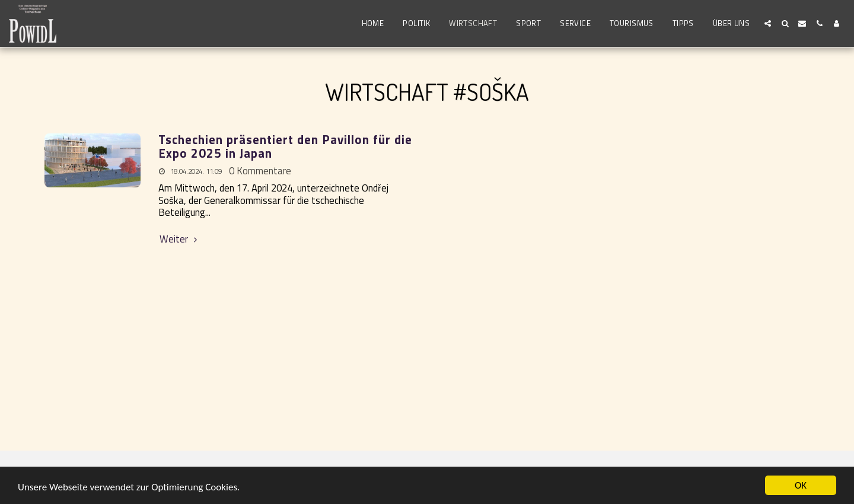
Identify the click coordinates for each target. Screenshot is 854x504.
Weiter (180, 239)
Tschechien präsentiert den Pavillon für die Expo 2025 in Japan (285, 146)
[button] (768, 23)
